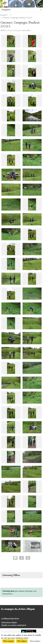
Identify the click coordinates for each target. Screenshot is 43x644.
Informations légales (9, 622)
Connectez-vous (8, 591)
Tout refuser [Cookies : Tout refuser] (22, 641)
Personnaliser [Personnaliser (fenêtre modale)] (35, 641)
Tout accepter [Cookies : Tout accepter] (9, 641)
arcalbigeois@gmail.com (10, 618)
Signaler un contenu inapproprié (14, 625)
